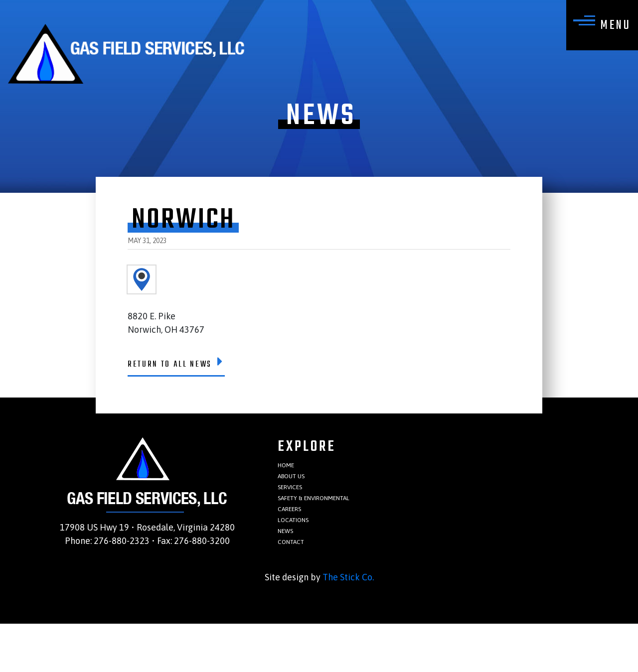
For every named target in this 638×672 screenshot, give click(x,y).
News (290, 573)
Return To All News (196, 369)
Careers (296, 542)
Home (290, 480)
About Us (299, 495)
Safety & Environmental (333, 526)
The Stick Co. (348, 625)
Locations (301, 557)
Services (297, 511)
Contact (297, 588)
